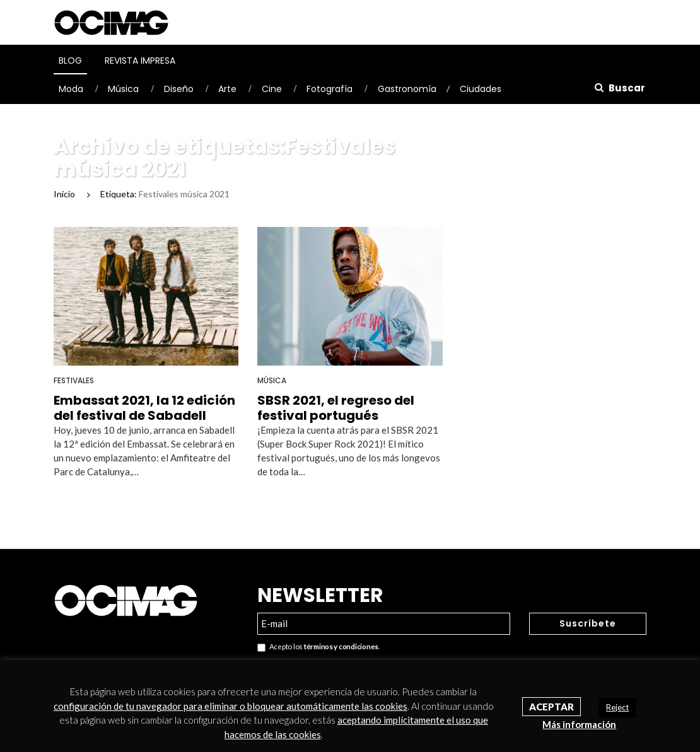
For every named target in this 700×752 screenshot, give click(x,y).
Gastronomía (407, 89)
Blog (70, 61)
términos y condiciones (341, 646)
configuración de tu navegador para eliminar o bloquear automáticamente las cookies (230, 706)
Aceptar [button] (551, 707)
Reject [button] (617, 707)
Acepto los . (318, 647)
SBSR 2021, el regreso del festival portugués (336, 408)
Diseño (179, 89)
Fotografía (330, 89)
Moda (71, 89)
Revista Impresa (140, 61)
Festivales (74, 380)
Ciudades (481, 89)
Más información (579, 724)
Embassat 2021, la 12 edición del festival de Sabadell (144, 408)
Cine (272, 89)
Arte (227, 89)
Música (123, 89)
